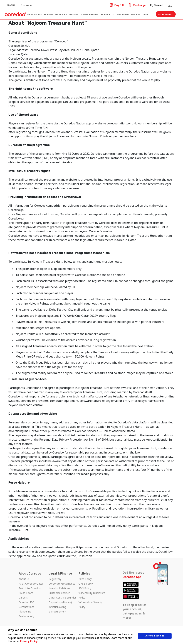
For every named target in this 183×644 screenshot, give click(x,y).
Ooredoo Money (90, 14)
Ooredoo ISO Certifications (27, 605)
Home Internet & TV (55, 14)
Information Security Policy (91, 605)
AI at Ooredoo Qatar (31, 584)
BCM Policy (85, 579)
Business (27, 5)
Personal (10, 5)
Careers (23, 598)
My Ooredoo (166, 14)
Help (145, 14)
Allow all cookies (155, 636)
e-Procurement (57, 612)
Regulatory (55, 579)
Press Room (26, 593)
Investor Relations (59, 588)
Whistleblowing (57, 607)
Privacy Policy (28, 641)
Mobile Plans (34, 14)
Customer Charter (59, 593)
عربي (171, 5)
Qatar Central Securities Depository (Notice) (63, 600)
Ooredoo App (132, 577)
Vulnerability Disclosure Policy (92, 595)
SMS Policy (85, 588)
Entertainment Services (126, 14)
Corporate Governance (62, 584)
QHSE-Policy (86, 584)
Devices (74, 14)
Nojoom (106, 14)
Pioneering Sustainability (26, 614)
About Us (24, 579)
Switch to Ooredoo (30, 588)
